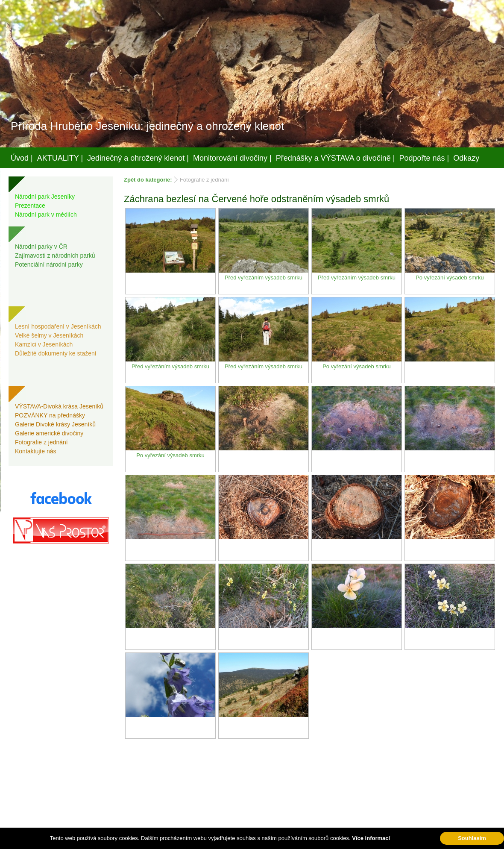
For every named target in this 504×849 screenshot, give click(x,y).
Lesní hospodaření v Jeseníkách (58, 326)
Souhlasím (472, 838)
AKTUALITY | (60, 158)
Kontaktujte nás (36, 451)
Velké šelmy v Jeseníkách (49, 335)
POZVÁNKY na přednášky (50, 415)
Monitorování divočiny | (232, 158)
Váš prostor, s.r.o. (244, 841)
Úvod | (22, 158)
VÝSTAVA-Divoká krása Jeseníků (59, 406)
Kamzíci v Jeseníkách (44, 344)
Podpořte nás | (424, 158)
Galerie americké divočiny (49, 433)
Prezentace (30, 206)
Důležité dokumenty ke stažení (56, 353)
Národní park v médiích (46, 214)
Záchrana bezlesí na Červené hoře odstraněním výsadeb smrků (256, 199)
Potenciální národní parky (49, 264)
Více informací (371, 838)
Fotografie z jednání (41, 442)
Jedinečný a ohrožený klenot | (138, 158)
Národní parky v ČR (41, 247)
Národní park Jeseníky (45, 197)
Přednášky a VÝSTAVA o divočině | (336, 158)
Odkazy (466, 158)
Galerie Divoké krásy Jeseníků (55, 424)
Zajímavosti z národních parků (55, 256)
